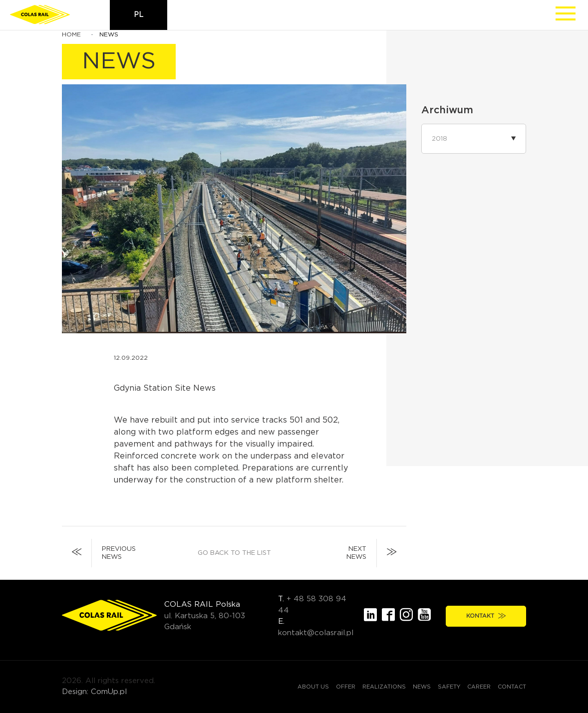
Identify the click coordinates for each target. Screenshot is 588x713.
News (422, 687)
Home (71, 34)
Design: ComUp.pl (94, 692)
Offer (346, 687)
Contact (512, 687)
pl (139, 15)
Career (479, 687)
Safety (449, 687)
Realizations (384, 687)
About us (313, 687)
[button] (474, 139)
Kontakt (486, 616)
